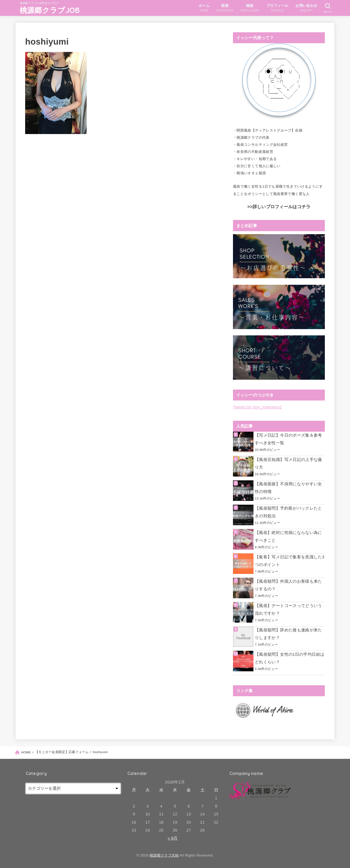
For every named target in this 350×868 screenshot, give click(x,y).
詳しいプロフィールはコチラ (282, 207)
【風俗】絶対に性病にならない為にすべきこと (288, 536)
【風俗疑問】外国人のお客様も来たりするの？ (288, 585)
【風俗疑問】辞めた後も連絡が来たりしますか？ (288, 634)
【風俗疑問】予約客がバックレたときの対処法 (288, 512)
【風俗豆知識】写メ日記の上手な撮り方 (288, 463)
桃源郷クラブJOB (50, 10)
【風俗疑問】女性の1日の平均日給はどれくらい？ (290, 658)
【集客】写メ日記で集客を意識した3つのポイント (290, 561)
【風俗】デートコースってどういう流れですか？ (288, 609)
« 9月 (173, 838)
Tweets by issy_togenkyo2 (257, 407)
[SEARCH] (328, 8)
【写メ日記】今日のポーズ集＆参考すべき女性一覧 (288, 439)
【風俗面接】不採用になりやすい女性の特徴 (288, 488)
